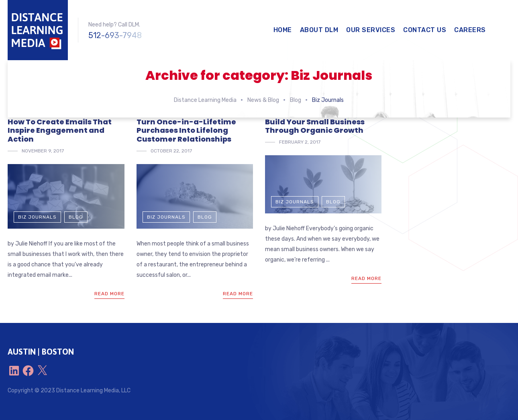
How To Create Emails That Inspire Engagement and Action (60, 130)
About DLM (319, 30)
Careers (470, 30)
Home (283, 30)
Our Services (371, 30)
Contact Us (425, 30)
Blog (76, 217)
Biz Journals (37, 217)
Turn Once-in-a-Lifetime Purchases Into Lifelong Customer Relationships (186, 130)
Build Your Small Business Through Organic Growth (315, 126)
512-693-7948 (115, 35)
